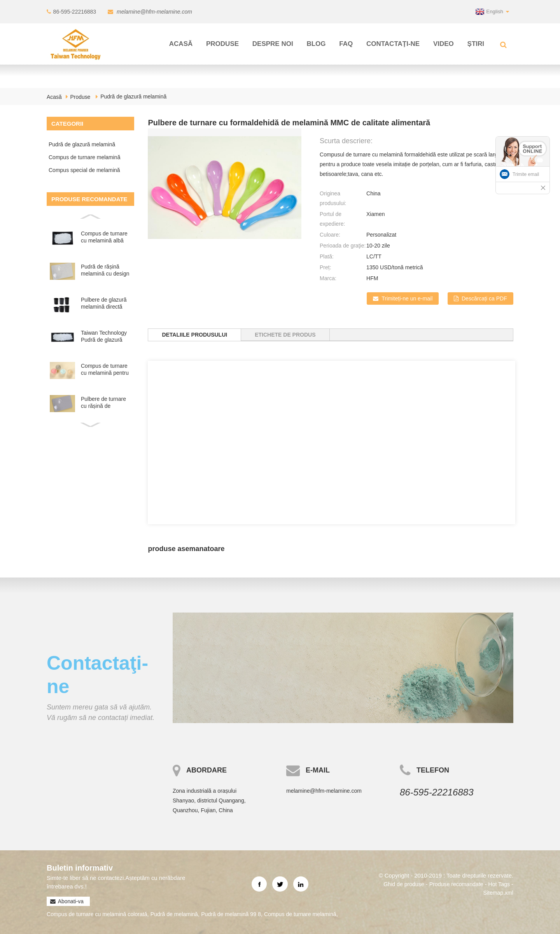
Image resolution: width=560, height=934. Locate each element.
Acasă (181, 44)
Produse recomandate (453, 884)
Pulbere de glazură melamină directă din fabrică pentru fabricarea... (104, 303)
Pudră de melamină (182, 914)
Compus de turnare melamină (84, 157)
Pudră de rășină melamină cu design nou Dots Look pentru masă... (105, 270)
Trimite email (526, 174)
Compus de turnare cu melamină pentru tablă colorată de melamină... (105, 370)
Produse (222, 44)
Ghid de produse (398, 884)
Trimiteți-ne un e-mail (407, 298)
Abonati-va (71, 901)
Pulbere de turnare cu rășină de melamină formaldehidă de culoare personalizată (103, 403)
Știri (476, 44)
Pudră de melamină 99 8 (242, 914)
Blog (316, 44)
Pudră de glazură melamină (134, 97)
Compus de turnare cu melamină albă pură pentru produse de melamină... (105, 237)
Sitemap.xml (497, 892)
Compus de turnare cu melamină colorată (100, 914)
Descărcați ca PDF (484, 298)
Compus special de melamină (84, 170)
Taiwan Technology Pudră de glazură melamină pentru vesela (104, 336)
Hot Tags (498, 884)
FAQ (346, 44)
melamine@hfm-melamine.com (154, 12)
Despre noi (273, 44)
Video (444, 44)
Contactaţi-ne (393, 44)
